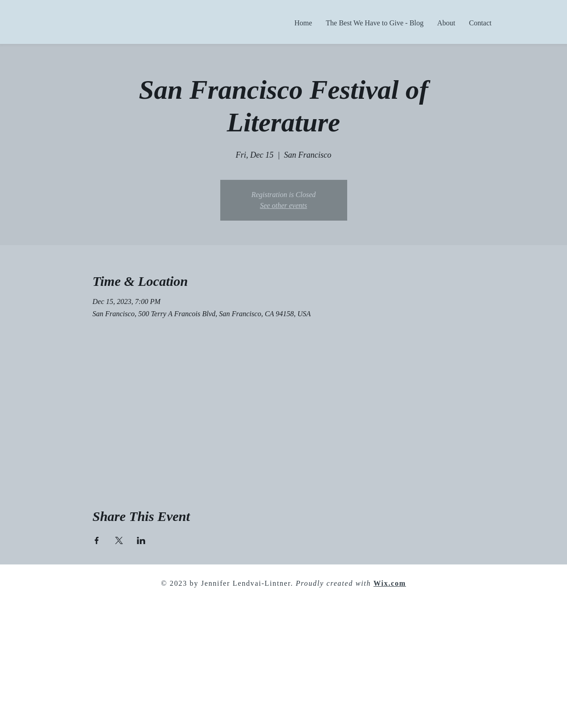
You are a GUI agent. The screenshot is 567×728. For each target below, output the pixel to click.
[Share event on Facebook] (97, 540)
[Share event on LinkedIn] (141, 540)
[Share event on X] (119, 540)
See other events (284, 205)
